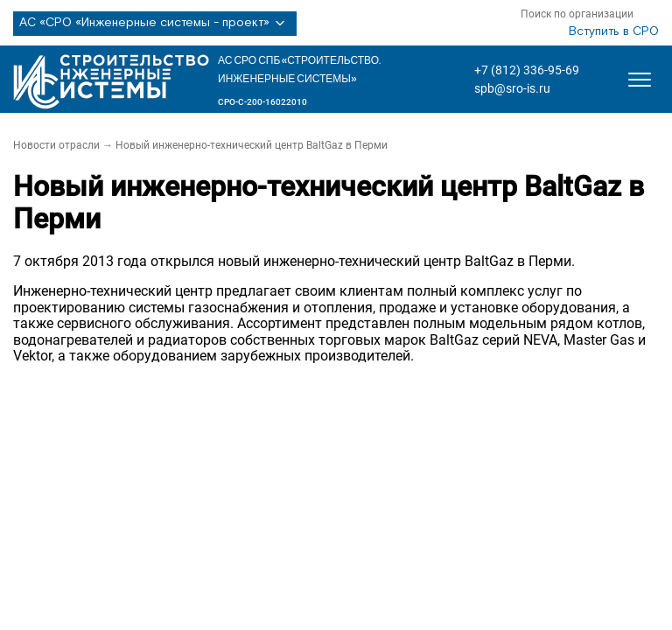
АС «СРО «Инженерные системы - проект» (155, 24)
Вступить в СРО (614, 31)
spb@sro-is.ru (512, 88)
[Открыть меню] (640, 80)
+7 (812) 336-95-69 (527, 70)
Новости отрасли (56, 145)
